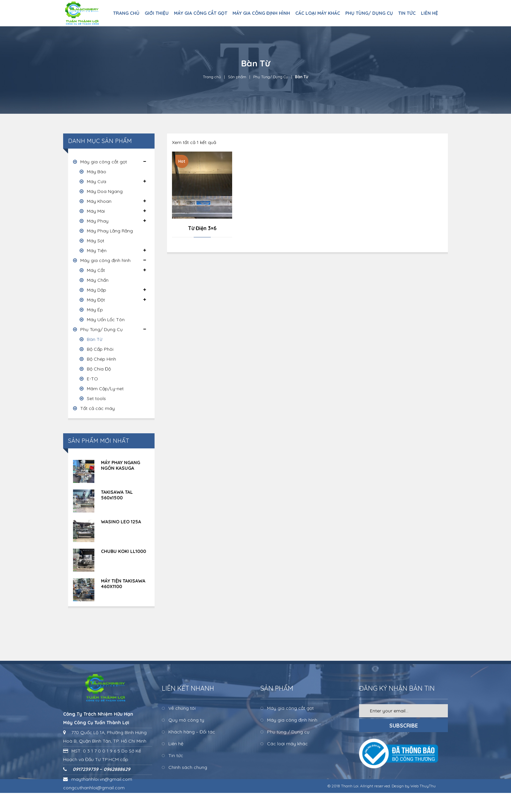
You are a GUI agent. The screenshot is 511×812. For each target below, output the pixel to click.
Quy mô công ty (186, 720)
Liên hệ (176, 744)
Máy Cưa (97, 181)
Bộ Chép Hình (101, 359)
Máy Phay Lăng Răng (110, 231)
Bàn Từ (95, 339)
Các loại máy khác (287, 744)
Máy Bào (97, 172)
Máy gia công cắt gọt (104, 162)
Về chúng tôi (182, 708)
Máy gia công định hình (105, 260)
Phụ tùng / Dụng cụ (288, 732)
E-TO (92, 379)
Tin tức (176, 755)
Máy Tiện (97, 251)
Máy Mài (96, 211)
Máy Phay (98, 221)
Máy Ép (95, 310)
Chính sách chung (188, 767)
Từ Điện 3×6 (202, 228)
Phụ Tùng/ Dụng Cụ (271, 77)
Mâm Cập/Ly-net (105, 389)
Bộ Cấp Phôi (100, 349)
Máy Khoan (99, 201)
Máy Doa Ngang (105, 191)
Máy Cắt (96, 270)
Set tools (96, 398)
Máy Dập (97, 290)
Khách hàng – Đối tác (192, 732)
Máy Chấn (98, 280)
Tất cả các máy (97, 408)
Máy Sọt (96, 241)
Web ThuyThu (423, 786)
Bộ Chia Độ (99, 369)
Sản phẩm (237, 77)
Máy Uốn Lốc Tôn (106, 320)
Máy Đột (96, 300)
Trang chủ (212, 77)
